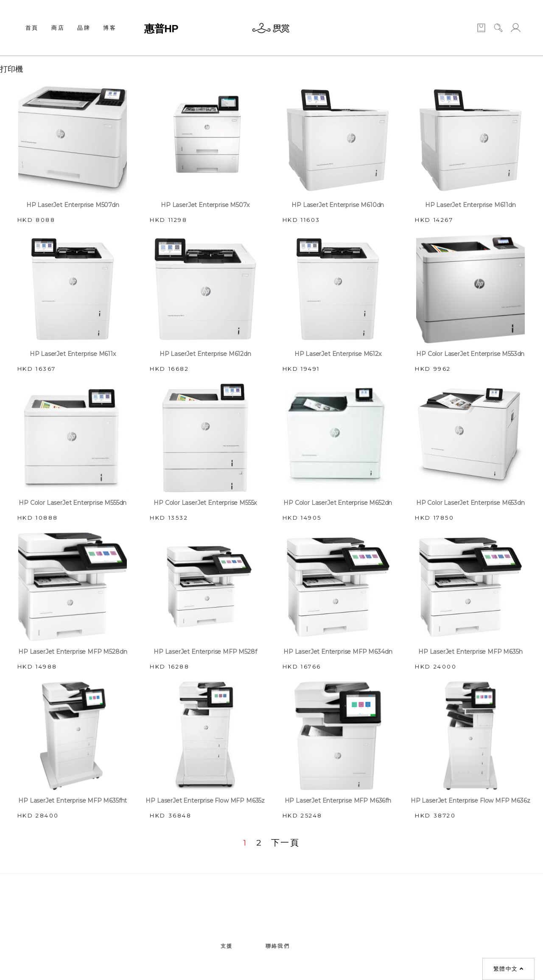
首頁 (32, 28)
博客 (110, 28)
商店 (58, 28)
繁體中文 (508, 969)
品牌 (84, 28)
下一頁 (285, 843)
